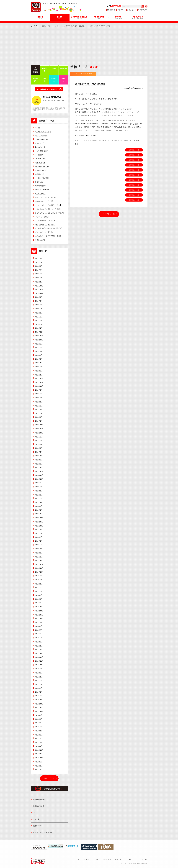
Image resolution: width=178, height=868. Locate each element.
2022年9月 (39, 437)
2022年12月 (39, 425)
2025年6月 (39, 309)
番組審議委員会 (39, 806)
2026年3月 (39, 274)
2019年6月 (39, 588)
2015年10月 (39, 758)
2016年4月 (39, 735)
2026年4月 (39, 270)
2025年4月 (39, 316)
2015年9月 (39, 762)
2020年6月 (39, 541)
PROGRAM (99, 18)
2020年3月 (39, 553)
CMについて (111, 10)
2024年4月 (39, 363)
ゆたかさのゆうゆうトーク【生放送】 (48, 209)
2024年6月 (39, 355)
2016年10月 (39, 711)
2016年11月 (39, 708)
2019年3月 (39, 599)
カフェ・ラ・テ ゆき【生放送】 (47, 221)
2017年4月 (39, 688)
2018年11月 (39, 615)
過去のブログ (49, 778)
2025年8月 (39, 301)
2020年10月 (39, 526)
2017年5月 (39, 684)
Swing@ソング (40, 147)
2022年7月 (39, 444)
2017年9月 (39, 669)
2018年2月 (39, 649)
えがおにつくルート (42, 170)
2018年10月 (39, 618)
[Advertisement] (89, 46)
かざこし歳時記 (40, 240)
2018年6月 (39, 634)
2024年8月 (39, 347)
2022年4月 (39, 456)
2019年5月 (39, 591)
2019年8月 (39, 580)
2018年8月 (39, 626)
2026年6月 (39, 262)
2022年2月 (39, 464)
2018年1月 (39, 653)
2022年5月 (39, 452)
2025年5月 (39, 313)
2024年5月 (39, 359)
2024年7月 (39, 351)
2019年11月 (39, 568)
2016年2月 (39, 742)
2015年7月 (39, 769)
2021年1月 (39, 514)
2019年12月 (39, 564)
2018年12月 (39, 611)
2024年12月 (39, 332)
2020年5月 (39, 545)
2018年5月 (39, 638)
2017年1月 (39, 700)
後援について (38, 826)
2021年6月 (39, 495)
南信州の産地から (41, 186)
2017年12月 (39, 657)
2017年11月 (39, 661)
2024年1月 (39, 375)
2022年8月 (39, 440)
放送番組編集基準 (39, 799)
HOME (40, 18)
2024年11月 (39, 336)
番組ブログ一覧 (109, 214)
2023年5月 (39, 406)
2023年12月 (39, 378)
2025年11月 (39, 289)
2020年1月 (39, 560)
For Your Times (40, 159)
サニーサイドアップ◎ (43, 132)
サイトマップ (142, 10)
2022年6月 (39, 448)
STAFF (118, 18)
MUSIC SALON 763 (42, 190)
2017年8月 (39, 673)
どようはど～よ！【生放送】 (45, 232)
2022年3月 (39, 460)
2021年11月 (39, 475)
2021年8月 (39, 487)
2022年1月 (39, 467)
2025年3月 (39, 320)
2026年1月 (39, 282)
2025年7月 (39, 305)
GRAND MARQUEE (52, 97)
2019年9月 (39, 576)
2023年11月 (39, 382)
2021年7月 (39, 491)
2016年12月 (39, 704)
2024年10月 (39, 340)
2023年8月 (39, 394)
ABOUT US (138, 18)
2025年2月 (39, 324)
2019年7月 (39, 584)
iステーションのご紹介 (104, 859)
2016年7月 (39, 723)
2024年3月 (39, 367)
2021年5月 (39, 498)
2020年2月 (39, 557)
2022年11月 (39, 429)
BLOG (60, 18)
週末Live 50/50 (40, 163)
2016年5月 (39, 731)
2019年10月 (39, 572)
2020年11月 (39, 522)
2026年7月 (39, 258)
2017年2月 (39, 696)
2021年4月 (39, 502)
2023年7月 (39, 398)
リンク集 (36, 819)
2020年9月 (39, 529)
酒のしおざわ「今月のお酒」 (90, 84)
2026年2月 (39, 278)
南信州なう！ (40, 174)
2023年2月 (39, 417)
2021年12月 (39, 471)
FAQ (35, 813)
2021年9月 (39, 483)
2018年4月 (39, 642)
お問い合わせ (131, 10)
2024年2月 (39, 371)
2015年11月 (39, 754)
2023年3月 (39, 413)
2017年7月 (39, 677)
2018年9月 (39, 622)
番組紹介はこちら (134, 150)
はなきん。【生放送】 (42, 217)
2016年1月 (39, 746)
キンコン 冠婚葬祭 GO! (43, 178)
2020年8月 (39, 533)
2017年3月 (39, 692)
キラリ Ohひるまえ (42, 151)
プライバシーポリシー (85, 859)
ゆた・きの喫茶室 (41, 135)
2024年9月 (39, 344)
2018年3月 (39, 646)
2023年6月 (39, 402)
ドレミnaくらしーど (42, 143)
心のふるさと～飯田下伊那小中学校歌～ (49, 236)
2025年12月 (39, 285)
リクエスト (121, 10)
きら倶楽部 (39, 155)
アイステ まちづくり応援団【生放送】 (48, 205)
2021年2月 (39, 510)
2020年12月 (39, 518)
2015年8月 (39, 766)
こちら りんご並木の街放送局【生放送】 (70, 26)
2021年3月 (39, 506)
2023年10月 (39, 386)
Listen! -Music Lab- (42, 139)
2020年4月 (39, 549)
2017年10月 (39, 665)
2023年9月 (39, 390)
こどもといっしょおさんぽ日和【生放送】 (50, 213)
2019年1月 (39, 607)
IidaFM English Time (42, 166)
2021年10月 (39, 479)
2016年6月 (39, 727)
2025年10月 (39, 293)
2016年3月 (39, 739)
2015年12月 (39, 750)
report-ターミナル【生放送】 (45, 224)
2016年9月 (39, 715)
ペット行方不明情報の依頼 (42, 832)
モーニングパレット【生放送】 (46, 197)
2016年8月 (39, 719)
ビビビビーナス (40, 193)
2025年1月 (39, 328)
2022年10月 (39, 433)
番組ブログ (46, 26)
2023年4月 (39, 409)
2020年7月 (39, 537)
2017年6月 (39, 680)
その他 (37, 128)
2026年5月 (39, 266)
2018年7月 (39, 630)
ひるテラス (39, 182)
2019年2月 (39, 603)
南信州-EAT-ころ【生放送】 (45, 201)
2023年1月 (39, 421)
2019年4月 (39, 595)
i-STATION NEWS (79, 18)
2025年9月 (39, 297)
